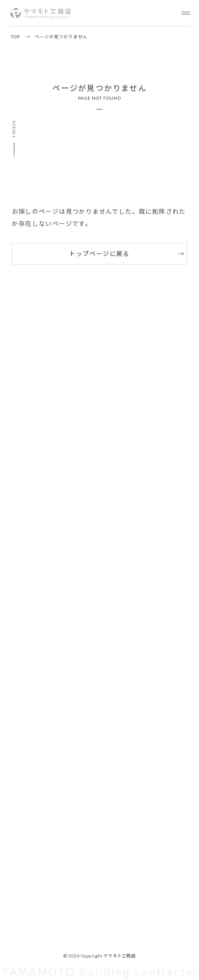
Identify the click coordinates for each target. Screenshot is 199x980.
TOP (15, 37)
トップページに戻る (99, 253)
